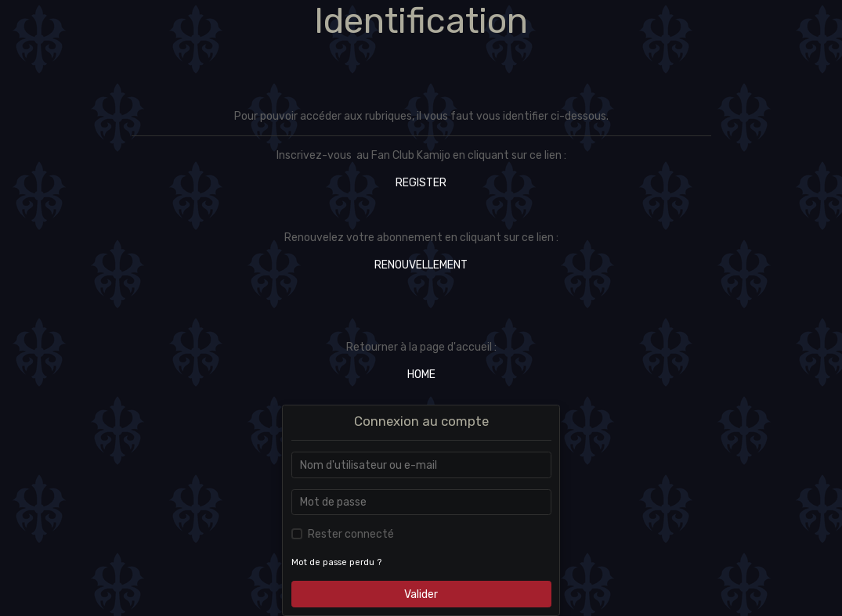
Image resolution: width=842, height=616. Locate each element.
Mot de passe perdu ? (336, 562)
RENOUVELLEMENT (421, 265)
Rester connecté (351, 534)
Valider (421, 594)
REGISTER (421, 183)
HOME (421, 375)
